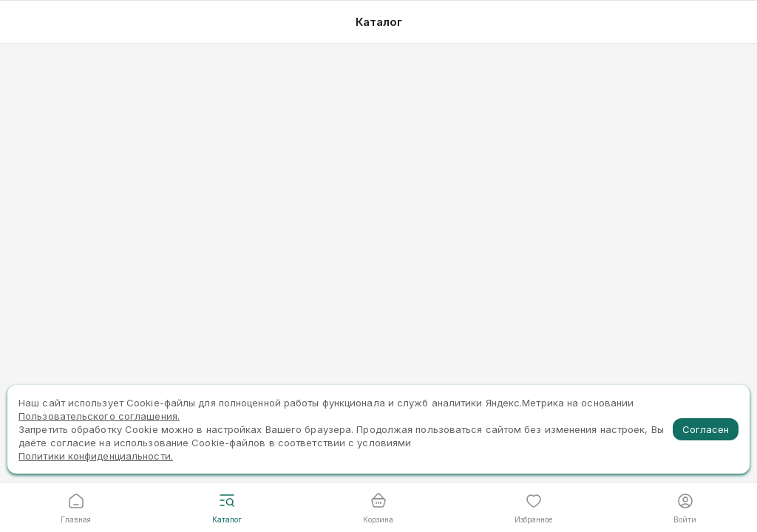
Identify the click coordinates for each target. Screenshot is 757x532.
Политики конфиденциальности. (96, 456)
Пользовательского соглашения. (99, 416)
